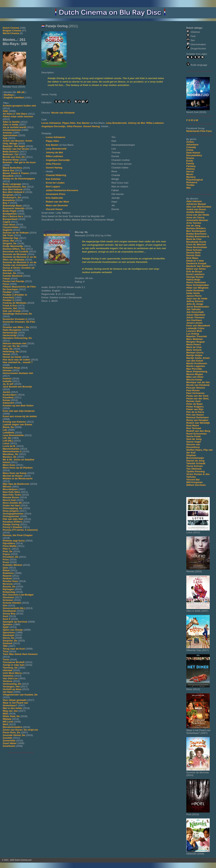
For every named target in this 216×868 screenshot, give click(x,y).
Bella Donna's (11, 152)
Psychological (194, 180)
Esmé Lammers (195, 274)
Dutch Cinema (11, 28)
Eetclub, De (9, 273)
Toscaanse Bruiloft (14, 662)
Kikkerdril (8, 403)
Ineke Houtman (195, 290)
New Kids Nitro (11, 492)
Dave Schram (194, 250)
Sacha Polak (193, 436)
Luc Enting (193, 334)
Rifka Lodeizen (155, 123)
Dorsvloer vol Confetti (15, 252)
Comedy (191, 147)
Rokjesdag (9, 592)
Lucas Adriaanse (51, 123)
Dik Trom (8, 235)
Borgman (8, 195)
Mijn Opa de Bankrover (16, 484)
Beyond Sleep (11, 160)
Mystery (191, 177)
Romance (192, 182)
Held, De (8, 349)
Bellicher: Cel (11, 154)
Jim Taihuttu (193, 309)
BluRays (9, 95)
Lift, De (7, 438)
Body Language (12, 184)
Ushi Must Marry (12, 673)
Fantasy (191, 166)
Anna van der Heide (198, 215)
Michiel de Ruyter (13, 476)
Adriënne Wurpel (196, 204)
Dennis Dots (193, 255)
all (23, 92)
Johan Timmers (195, 317)
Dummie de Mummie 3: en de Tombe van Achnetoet (20, 264)
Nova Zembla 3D (12, 503)
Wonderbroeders (13, 727)
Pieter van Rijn (195, 409)
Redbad (7, 578)
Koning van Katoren (14, 422)
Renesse (8, 584)
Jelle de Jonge (195, 304)
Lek (5, 430)
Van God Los (10, 678)
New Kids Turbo (12, 495)
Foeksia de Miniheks (15, 303)
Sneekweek (9, 611)
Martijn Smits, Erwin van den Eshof (198, 359)
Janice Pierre (194, 296)
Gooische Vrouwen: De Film (19, 322)
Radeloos (8, 573)
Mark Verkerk (194, 350)
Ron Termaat (194, 428)
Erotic (190, 161)
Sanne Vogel (194, 442)
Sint (5, 605)
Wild (5, 714)
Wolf (5, 724)
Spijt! (6, 627)
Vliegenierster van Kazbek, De (20, 695)
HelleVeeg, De (11, 352)
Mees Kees (9, 465)
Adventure (192, 145)
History (191, 169)
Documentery (194, 155)
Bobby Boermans (196, 234)
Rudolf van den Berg (198, 431)
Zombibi (7, 738)
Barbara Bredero (196, 228)
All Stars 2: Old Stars (15, 114)
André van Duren (196, 209)
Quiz (5, 568)
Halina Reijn (193, 280)
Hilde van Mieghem (197, 288)
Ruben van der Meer (57, 202)
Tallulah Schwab (196, 463)
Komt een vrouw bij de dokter (20, 416)
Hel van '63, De (11, 346)
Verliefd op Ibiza (12, 689)
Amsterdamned (12, 130)
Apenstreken (10, 135)
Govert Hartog (92, 126)
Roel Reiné (193, 426)
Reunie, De (9, 587)
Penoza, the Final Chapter (18, 535)
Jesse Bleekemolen (198, 307)
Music (190, 174)
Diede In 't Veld (195, 261)
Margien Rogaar (196, 342)
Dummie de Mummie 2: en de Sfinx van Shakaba (20, 258)
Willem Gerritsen (196, 485)
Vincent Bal (193, 480)
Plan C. (7, 549)
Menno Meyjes (195, 374)
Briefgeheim (10, 214)
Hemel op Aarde (12, 357)
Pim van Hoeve (195, 415)
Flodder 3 (8, 300)
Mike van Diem (195, 377)
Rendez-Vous (10, 581)
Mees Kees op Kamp (15, 473)
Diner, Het (8, 241)
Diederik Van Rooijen (198, 266)
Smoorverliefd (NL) (14, 608)
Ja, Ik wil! (8, 384)
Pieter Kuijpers (195, 407)
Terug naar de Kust (14, 649)
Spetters (8, 624)
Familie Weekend (13, 276)
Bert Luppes (53, 187)
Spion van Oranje (13, 630)
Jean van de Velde (197, 299)
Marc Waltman (195, 339)
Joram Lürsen (194, 323)
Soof (5, 616)
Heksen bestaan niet (14, 343)
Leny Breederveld (116, 123)
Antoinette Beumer (197, 220)
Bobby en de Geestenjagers (19, 179)
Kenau (6, 400)
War (189, 188)
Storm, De (8, 638)
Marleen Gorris (195, 353)
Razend (7, 576)
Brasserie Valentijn (14, 208)
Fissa (6, 284)
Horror (190, 172)
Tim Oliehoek (194, 469)
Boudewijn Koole (196, 242)
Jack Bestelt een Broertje (17, 387)
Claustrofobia (11, 227)
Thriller (190, 185)
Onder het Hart (11, 506)
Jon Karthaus (194, 320)
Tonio (6, 660)
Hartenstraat (10, 333)
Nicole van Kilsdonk (198, 385)
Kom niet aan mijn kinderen (19, 411)
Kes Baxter (84, 123)
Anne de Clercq (195, 217)
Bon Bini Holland (13, 189)
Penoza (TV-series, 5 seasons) (20, 530)
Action (190, 142)
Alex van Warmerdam (199, 207)
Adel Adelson (194, 201)
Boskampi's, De (12, 198)
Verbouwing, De (12, 684)
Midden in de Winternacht (18, 478)
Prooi (6, 562)
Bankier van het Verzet (16, 149)
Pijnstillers (9, 543)
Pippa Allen (69, 123)
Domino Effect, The (14, 249)
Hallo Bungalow (12, 330)
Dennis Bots (193, 253)
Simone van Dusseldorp (193, 446)
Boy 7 (6, 203)
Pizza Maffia (10, 546)
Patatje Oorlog (11, 524)
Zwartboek (9, 746)
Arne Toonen (194, 223)
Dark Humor (193, 153)
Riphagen (8, 589)
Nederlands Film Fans (199, 131)
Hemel (6, 354)
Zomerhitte (9, 741)
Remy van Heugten (197, 420)
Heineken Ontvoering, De (17, 338)
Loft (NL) (8, 441)
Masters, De (10, 457)
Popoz (6, 554)
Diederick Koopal (196, 263)
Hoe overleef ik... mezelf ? (18, 362)
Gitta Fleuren (74, 126)
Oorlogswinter (11, 516)
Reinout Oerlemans (198, 417)
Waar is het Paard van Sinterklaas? (15, 704)
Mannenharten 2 (12, 451)
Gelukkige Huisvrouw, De (17, 314)
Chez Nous (9, 225)
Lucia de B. (9, 446)
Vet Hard (8, 692)
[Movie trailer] (96, 67)
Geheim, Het (10, 308)
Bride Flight (10, 211)
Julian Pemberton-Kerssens (62, 190)
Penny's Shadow (12, 527)
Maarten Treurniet (197, 336)
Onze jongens (11, 511)
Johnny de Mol (136, 123)
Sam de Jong (194, 439)
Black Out (8, 170)
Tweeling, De (10, 668)
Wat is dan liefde (12, 708)
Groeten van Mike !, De (16, 327)
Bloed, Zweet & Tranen (16, 173)
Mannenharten (11, 449)
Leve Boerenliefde (13, 435)
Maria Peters (194, 344)
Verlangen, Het (11, 687)
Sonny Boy (9, 614)
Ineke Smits (193, 293)
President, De (11, 557)
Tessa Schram (194, 466)
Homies (7, 370)
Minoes (7, 487)
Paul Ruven (193, 390)
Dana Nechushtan (197, 247)
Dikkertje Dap (11, 238)
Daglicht (8, 230)
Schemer (8, 600)
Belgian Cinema (12, 31)
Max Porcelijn (194, 369)
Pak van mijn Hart (13, 519)
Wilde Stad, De (11, 716)
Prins (6, 560)
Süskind (7, 643)
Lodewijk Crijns (195, 328)
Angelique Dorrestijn (53, 126)
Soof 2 (6, 619)
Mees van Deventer (57, 205)
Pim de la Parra (195, 412)
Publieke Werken (13, 565)
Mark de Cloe (194, 347)
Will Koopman (194, 482)
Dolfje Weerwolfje (13, 246)
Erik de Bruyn (194, 272)
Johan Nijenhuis (196, 315)
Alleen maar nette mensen (18, 116)
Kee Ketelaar (53, 179)
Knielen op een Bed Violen (18, 406)
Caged (6, 222)
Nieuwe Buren (11, 497)
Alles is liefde (11, 125)
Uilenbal (7, 670)
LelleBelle (8, 433)
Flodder (7, 292)
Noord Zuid (9, 500)
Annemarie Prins (55, 194)
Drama (190, 158)
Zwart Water (10, 743)
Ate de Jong (193, 226)
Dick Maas (192, 258)
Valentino (8, 676)
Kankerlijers (10, 395)
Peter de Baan (194, 404)
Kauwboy (8, 397)
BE (19, 92)
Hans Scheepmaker (198, 285)
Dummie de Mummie (15, 254)
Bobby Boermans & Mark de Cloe (198, 238)
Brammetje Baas (12, 206)
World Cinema (11, 33)
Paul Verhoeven (195, 393)
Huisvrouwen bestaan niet (18, 373)
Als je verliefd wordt (14, 127)
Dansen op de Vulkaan (16, 233)
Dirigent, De (10, 243)
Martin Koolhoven (197, 363)
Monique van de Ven (198, 382)
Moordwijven (10, 489)
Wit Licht (8, 722)
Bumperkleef (10, 219)
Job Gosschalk (195, 312)
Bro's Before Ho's (13, 216)
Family (190, 163)
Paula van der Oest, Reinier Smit (198, 400)
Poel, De (8, 551)
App (5, 138)
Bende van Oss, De (14, 157)
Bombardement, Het (14, 187)
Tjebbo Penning (195, 471)
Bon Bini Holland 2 (14, 192)
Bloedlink (8, 176)
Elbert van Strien (196, 269)
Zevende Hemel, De (14, 735)
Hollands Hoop (11, 368)
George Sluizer (195, 277)
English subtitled (14, 98)
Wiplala (7, 719)
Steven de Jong (195, 461)
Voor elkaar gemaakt (15, 700)
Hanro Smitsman (196, 282)
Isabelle (7, 381)
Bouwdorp (9, 200)
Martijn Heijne (194, 355)
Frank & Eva (10, 306)
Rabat (6, 570)
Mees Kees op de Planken (18, 468)
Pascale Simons (196, 388)
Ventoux (7, 681)
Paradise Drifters (13, 522)
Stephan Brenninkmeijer (195, 457)
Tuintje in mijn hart (14, 665)
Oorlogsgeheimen (13, 514)
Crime (190, 150)
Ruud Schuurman (196, 434)
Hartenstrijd (10, 335)
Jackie (6, 392)
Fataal (6, 279)
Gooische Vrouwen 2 (15, 319)
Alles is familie (11, 122)
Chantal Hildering (56, 175)
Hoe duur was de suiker (16, 360)
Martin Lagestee (196, 366)
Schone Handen (12, 603)
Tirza (5, 651)
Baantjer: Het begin (14, 146)
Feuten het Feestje (13, 281)
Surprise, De (10, 641)
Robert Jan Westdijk (198, 423)
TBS (5, 646)
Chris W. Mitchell (196, 245)
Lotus (6, 443)
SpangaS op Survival (15, 622)
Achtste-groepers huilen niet (19, 106)
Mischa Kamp (194, 380)
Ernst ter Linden (55, 183)
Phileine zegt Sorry (14, 541)
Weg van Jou (10, 711)
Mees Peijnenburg (197, 371)
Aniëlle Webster (195, 212)
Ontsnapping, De (13, 508)
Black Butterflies (12, 168)
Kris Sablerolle (54, 198)
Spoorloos (9, 632)
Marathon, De (10, 454)
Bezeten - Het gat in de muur (19, 162)
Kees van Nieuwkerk (198, 326)
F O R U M (192, 120)
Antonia (7, 133)
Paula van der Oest (197, 396)
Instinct (7, 379)
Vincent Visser (54, 209)
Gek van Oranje (12, 311)
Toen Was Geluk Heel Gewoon (20, 654)
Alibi (5, 111)
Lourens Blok (194, 331)
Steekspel (8, 635)
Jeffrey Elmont (195, 301)
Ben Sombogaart (196, 231)
